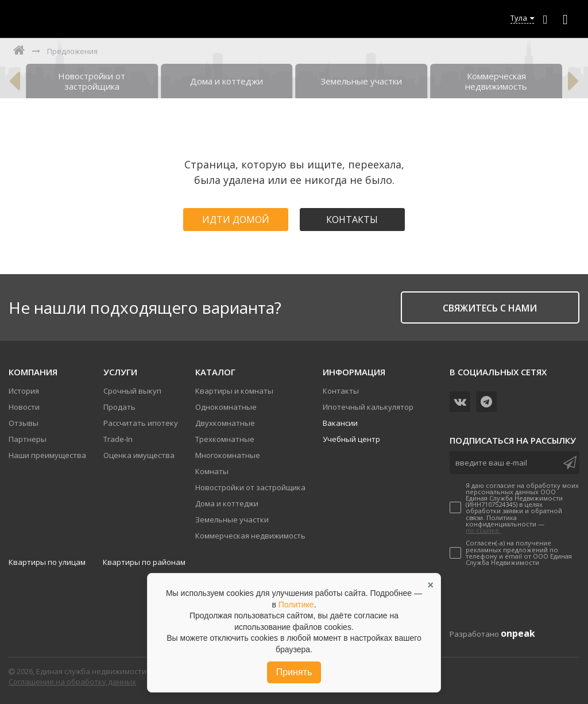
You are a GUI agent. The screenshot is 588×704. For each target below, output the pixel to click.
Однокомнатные (226, 407)
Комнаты (212, 471)
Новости (24, 407)
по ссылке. (483, 530)
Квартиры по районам (144, 562)
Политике (296, 605)
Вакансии (340, 423)
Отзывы (24, 423)
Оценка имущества (139, 455)
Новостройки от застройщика (250, 487)
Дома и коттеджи (227, 503)
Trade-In (118, 439)
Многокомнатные (228, 455)
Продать (119, 407)
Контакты (352, 220)
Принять (294, 672)
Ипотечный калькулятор (368, 407)
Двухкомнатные (225, 423)
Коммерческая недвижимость (250, 536)
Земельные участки (232, 520)
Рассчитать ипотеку (141, 423)
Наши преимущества (47, 455)
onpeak (518, 633)
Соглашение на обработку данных (72, 682)
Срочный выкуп (132, 391)
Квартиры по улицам (47, 562)
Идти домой (236, 220)
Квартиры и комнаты (234, 391)
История (24, 391)
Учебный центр (351, 439)
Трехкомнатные (225, 439)
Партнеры (28, 439)
